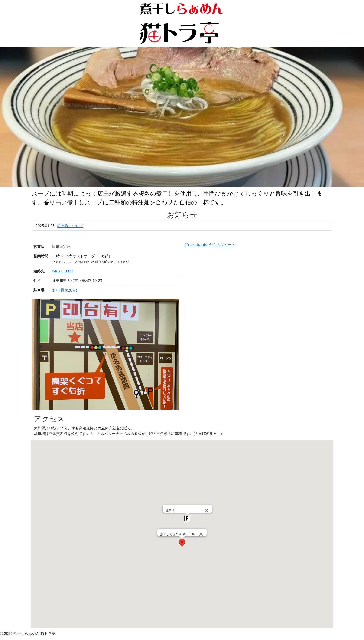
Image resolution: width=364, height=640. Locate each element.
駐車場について (70, 226)
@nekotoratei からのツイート (210, 245)
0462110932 (63, 271)
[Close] (201, 534)
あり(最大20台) (65, 290)
